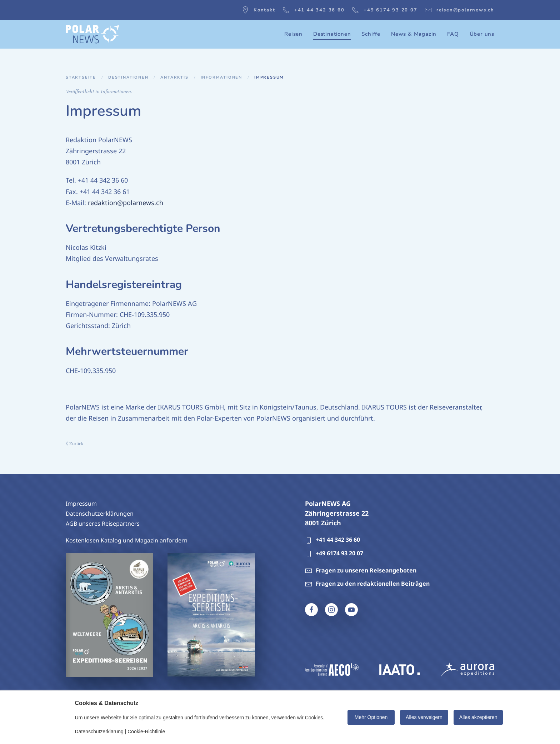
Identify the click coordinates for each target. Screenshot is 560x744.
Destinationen (128, 77)
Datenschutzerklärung (99, 731)
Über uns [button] (482, 34)
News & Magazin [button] (414, 34)
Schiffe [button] (371, 34)
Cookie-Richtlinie (146, 731)
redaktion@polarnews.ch (126, 203)
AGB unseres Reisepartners (103, 524)
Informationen (221, 77)
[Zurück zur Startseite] (92, 34)
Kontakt (259, 10)
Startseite (81, 77)
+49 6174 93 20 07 (385, 10)
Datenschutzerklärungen (100, 514)
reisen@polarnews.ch (459, 10)
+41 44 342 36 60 (314, 10)
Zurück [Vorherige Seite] (75, 443)
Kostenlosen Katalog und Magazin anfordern (127, 540)
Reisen (293, 34)
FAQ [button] (453, 34)
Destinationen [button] (332, 34)
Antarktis (174, 77)
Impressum (81, 504)
